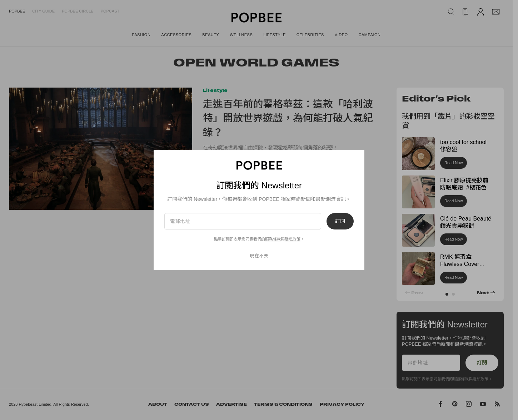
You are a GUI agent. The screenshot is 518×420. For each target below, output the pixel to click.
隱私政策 (293, 239)
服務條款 (273, 239)
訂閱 (340, 221)
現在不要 (259, 256)
